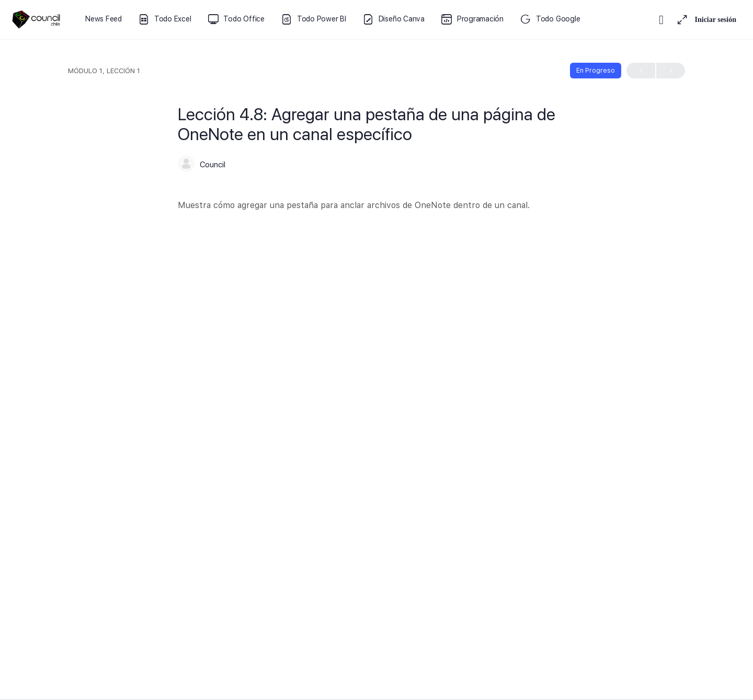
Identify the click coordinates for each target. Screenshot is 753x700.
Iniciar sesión (716, 20)
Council (213, 165)
